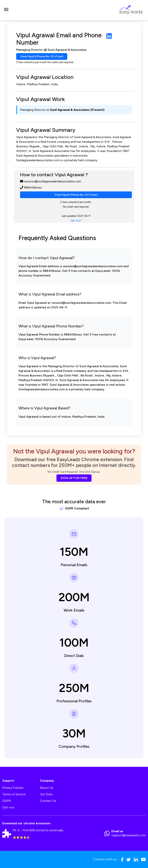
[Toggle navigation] (6, 10)
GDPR (7, 801)
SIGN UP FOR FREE (74, 478)
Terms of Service (14, 794)
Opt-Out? (76, 221)
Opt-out (8, 807)
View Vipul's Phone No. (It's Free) (42, 56)
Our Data (46, 794)
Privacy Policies (13, 788)
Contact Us (48, 801)
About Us (47, 788)
